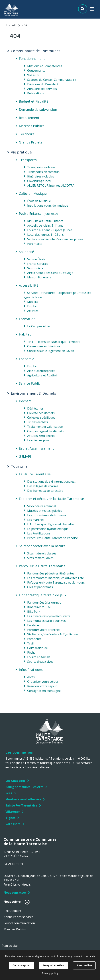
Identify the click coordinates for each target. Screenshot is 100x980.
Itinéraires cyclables (41, 176)
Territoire (27, 134)
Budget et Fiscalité (34, 101)
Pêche (31, 652)
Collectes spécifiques (41, 418)
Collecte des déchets (41, 413)
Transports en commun (43, 172)
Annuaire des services (42, 89)
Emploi (32, 306)
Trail (30, 643)
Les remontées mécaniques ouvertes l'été (56, 578)
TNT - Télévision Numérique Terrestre (54, 342)
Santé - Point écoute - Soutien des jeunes (55, 239)
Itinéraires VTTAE (39, 607)
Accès (31, 677)
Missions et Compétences (45, 66)
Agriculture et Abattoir (43, 375)
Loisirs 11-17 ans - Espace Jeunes (50, 230)
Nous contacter (15, 893)
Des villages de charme (43, 486)
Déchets (25, 401)
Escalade (33, 625)
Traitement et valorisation (45, 427)
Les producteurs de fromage (47, 515)
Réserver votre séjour (42, 686)
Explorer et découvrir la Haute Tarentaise (51, 499)
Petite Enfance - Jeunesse (38, 213)
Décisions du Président (43, 84)
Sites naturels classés (42, 553)
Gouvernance (36, 71)
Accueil (11, 25)
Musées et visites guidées (45, 511)
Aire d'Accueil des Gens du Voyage (50, 273)
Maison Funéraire (39, 277)
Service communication (19, 923)
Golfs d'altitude (37, 648)
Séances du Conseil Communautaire (52, 80)
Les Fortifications (39, 533)
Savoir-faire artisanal (42, 506)
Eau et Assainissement (36, 448)
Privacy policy (50, 973)
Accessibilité (29, 285)
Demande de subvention (38, 109)
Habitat (25, 334)
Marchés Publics (32, 126)
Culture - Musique (33, 193)
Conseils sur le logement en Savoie (51, 351)
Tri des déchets (38, 422)
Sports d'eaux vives (40, 662)
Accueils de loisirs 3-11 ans (45, 225)
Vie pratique (21, 152)
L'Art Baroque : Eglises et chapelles (51, 524)
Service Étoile (36, 259)
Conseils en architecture (44, 346)
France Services (38, 264)
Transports (28, 160)
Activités (33, 311)
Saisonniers (35, 268)
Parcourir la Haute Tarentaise (42, 566)
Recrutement (29, 118)
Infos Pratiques (31, 670)
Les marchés (36, 520)
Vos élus (33, 75)
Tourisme (19, 466)
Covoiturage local (39, 181)
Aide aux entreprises (41, 371)
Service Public (30, 383)
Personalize (84, 965)
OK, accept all (21, 965)
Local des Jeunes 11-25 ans (45, 235)
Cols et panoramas (40, 587)
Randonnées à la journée (44, 602)
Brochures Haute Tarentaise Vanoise (53, 538)
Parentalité (35, 244)
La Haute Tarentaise (35, 474)
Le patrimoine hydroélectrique (48, 529)
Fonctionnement (32, 59)
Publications (36, 93)
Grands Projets (31, 142)
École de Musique (39, 201)
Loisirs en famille (39, 657)
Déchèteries (35, 408)
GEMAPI (25, 456)
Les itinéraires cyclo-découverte (49, 616)
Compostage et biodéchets (45, 431)
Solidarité (26, 252)
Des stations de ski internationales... (52, 482)
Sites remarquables (40, 558)
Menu (92, 10)
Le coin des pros (38, 440)
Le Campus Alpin (39, 326)
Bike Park (34, 612)
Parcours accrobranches (44, 630)
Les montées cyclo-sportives (46, 621)
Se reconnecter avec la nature (42, 546)
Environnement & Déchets (33, 393)
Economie (26, 359)
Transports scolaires (41, 167)
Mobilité (33, 302)
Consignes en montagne (44, 691)
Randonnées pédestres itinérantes (51, 573)
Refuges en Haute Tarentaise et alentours (56, 582)
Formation (27, 319)
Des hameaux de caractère (45, 491)
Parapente (34, 639)
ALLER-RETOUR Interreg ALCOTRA (51, 185)
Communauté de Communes (36, 51)
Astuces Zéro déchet (41, 436)
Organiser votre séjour (43, 682)
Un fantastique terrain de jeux (43, 595)
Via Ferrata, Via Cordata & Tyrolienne (52, 634)
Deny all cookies (54, 965)
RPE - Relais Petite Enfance (45, 221)
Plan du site (10, 946)
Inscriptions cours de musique (48, 205)
